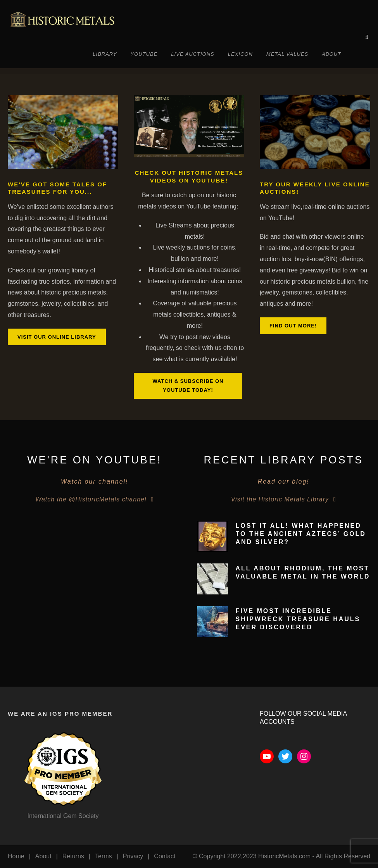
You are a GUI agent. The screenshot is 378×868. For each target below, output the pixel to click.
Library (105, 54)
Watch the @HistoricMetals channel (91, 499)
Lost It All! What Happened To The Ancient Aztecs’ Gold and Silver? (301, 534)
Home (16, 856)
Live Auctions (192, 54)
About (331, 54)
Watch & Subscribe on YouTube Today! (188, 386)
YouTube (144, 54)
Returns (73, 856)
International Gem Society (63, 816)
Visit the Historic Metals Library (280, 499)
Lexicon (240, 54)
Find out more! (293, 326)
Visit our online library (57, 337)
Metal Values (287, 54)
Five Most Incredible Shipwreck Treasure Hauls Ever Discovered (298, 619)
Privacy (133, 856)
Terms (104, 856)
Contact (165, 856)
